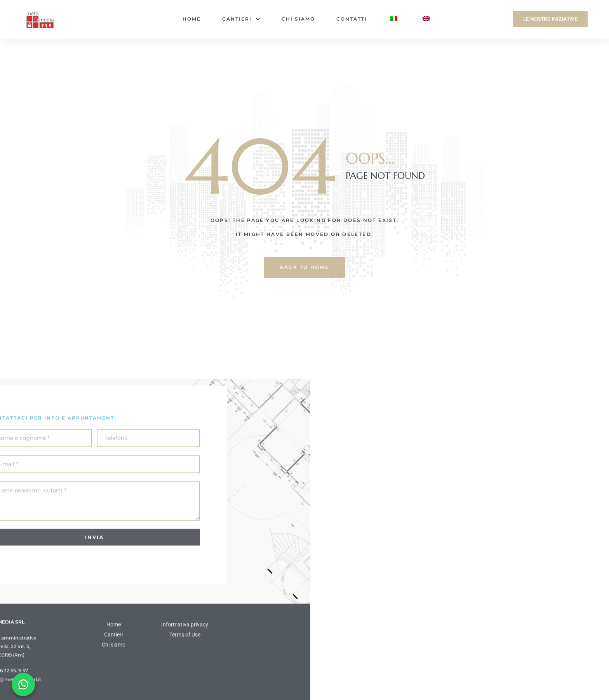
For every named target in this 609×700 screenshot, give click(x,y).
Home (192, 19)
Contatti (352, 19)
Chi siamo (298, 19)
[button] (550, 19)
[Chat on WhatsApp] (23, 684)
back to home (305, 267)
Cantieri (241, 19)
